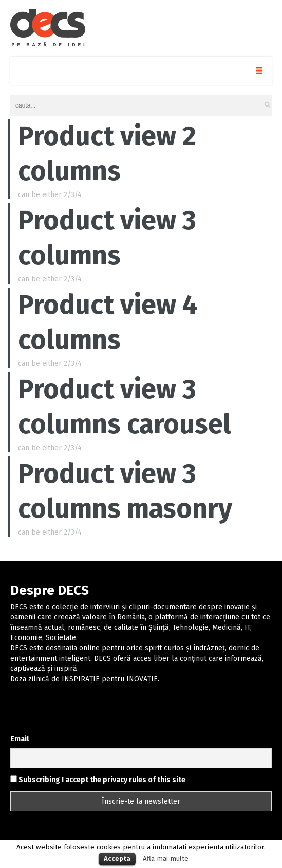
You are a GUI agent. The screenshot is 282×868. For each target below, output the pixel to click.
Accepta (117, 858)
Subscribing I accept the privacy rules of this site (98, 780)
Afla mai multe (166, 859)
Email (20, 739)
